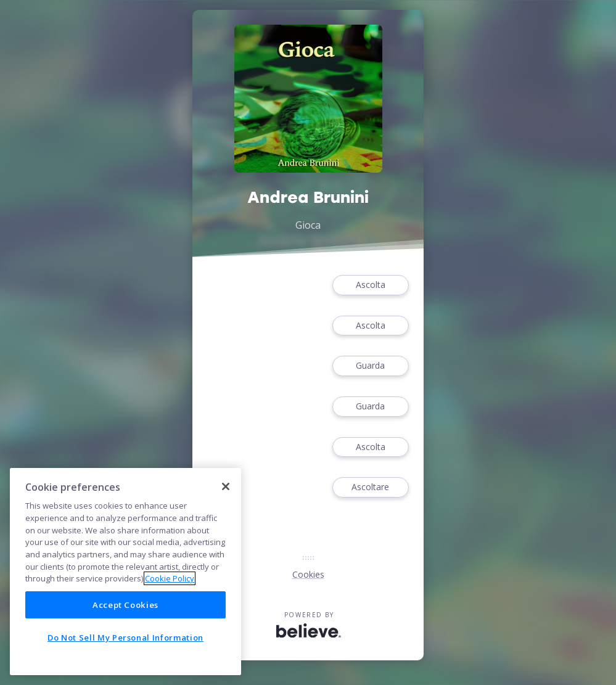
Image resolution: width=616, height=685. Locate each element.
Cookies (308, 574)
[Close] (226, 486)
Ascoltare (371, 487)
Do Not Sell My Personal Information (125, 638)
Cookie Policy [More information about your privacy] (170, 578)
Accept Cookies (125, 605)
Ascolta (371, 285)
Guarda (371, 366)
